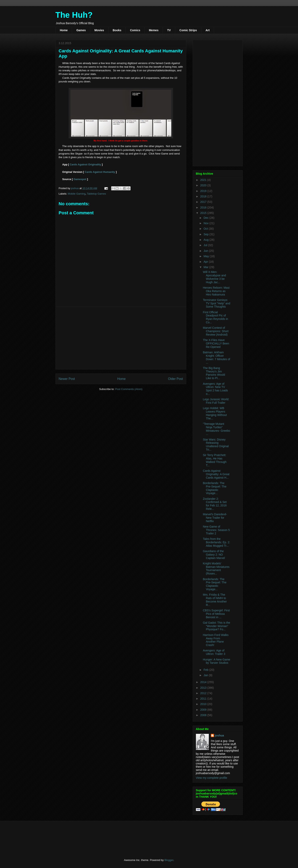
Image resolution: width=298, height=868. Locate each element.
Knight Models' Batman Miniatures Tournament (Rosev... (216, 568)
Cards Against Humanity (100, 172)
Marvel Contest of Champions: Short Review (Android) (216, 331)
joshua (219, 735)
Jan (206, 675)
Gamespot (80, 179)
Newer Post (67, 379)
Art (208, 30)
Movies (99, 30)
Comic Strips (188, 30)
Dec (207, 218)
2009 (204, 710)
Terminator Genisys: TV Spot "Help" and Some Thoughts (216, 303)
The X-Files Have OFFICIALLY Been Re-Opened (216, 343)
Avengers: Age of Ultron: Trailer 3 (214, 652)
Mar (206, 267)
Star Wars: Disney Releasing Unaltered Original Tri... (216, 445)
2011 (204, 699)
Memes (154, 30)
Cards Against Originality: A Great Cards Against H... (216, 474)
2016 (204, 207)
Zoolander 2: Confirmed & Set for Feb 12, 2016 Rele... (215, 504)
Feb (206, 670)
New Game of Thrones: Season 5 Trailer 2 (216, 530)
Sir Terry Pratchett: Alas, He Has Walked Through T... (215, 460)
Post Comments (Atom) (129, 389)
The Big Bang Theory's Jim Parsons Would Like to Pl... (214, 373)
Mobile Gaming (77, 194)
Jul (206, 245)
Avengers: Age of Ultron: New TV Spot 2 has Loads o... (215, 389)
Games (81, 30)
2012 (204, 693)
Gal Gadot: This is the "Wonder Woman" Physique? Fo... (216, 626)
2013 (204, 688)
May (207, 256)
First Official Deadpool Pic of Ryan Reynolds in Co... (215, 317)
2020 (204, 185)
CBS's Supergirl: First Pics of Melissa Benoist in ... (216, 614)
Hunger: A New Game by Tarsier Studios (216, 661)
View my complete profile (212, 778)
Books (117, 30)
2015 (204, 213)
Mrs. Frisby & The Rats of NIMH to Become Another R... (215, 600)
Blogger (169, 860)
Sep (207, 234)
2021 (204, 180)
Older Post (176, 379)
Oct (206, 229)
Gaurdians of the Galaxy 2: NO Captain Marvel (214, 555)
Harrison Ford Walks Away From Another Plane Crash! (216, 640)
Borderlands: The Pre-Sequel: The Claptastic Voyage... (215, 488)
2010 (204, 704)
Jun (206, 251)
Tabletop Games (96, 194)
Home (64, 30)
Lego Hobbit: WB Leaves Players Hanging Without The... (215, 413)
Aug (207, 240)
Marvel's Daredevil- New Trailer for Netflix (215, 518)
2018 (204, 196)
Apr (206, 262)
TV (169, 30)
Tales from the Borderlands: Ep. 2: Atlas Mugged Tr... (216, 542)
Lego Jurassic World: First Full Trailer (216, 401)
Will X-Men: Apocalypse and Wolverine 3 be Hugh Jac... (214, 277)
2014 (204, 682)
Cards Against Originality (85, 164)
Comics (135, 30)
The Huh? (74, 15)
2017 (204, 202)
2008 (204, 715)
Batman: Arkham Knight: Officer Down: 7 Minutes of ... (216, 357)
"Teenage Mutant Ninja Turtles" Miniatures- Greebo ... (216, 429)
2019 (204, 191)
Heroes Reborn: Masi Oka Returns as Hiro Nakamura (216, 291)
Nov (207, 223)
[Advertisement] (121, 338)
